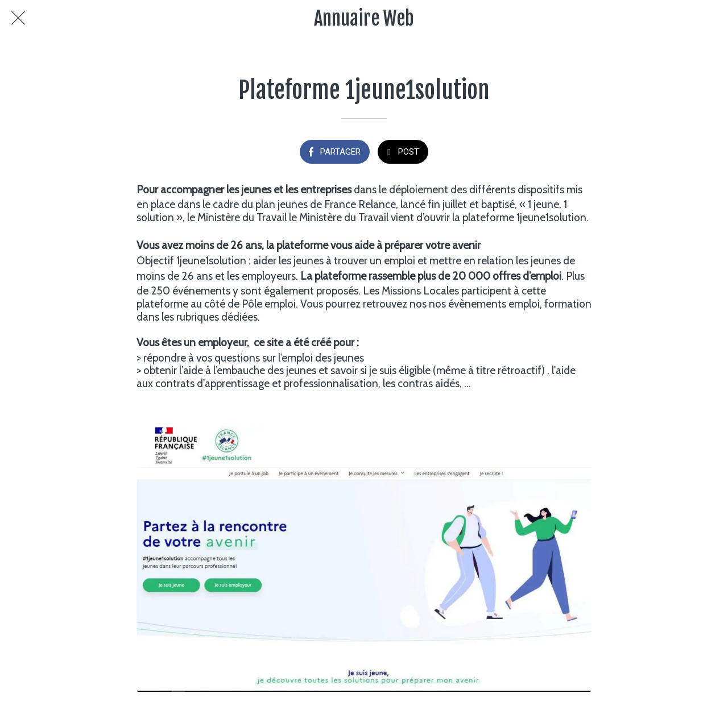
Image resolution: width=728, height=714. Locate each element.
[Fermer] (18, 18)
